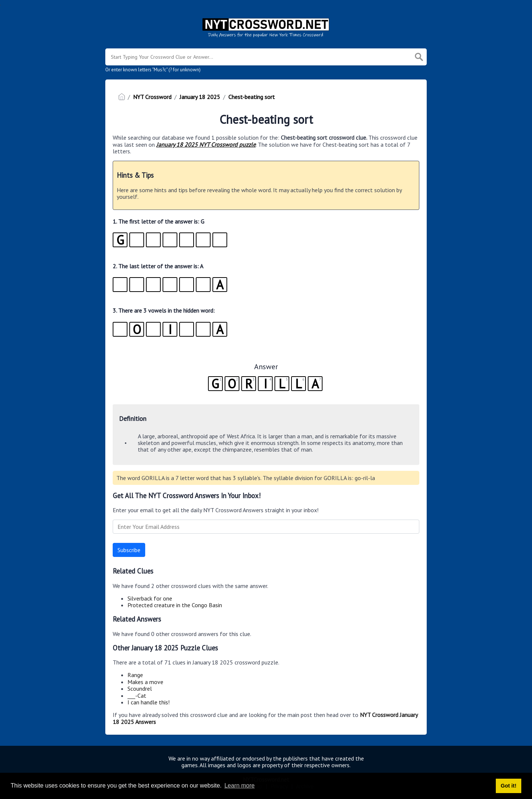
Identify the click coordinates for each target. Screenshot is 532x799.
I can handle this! (149, 702)
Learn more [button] (239, 786)
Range (135, 675)
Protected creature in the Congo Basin (175, 605)
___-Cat (137, 696)
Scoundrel (140, 688)
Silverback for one (150, 598)
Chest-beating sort (252, 97)
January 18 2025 (200, 97)
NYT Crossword (152, 97)
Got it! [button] (508, 786)
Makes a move (145, 682)
